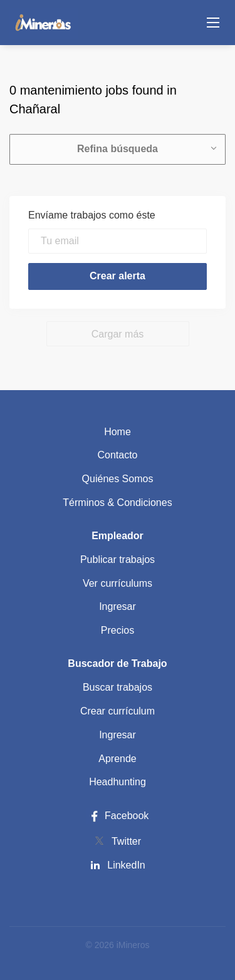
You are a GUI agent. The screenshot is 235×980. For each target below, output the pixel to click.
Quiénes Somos (118, 479)
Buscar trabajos (118, 687)
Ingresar (118, 606)
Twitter (126, 841)
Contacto (117, 455)
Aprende (118, 759)
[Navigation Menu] (213, 23)
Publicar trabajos (118, 560)
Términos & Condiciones (117, 503)
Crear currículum (118, 711)
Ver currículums (118, 583)
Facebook (118, 816)
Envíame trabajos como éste (92, 215)
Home (118, 432)
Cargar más (118, 334)
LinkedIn (126, 865)
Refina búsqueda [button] (118, 149)
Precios (118, 630)
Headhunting (118, 782)
